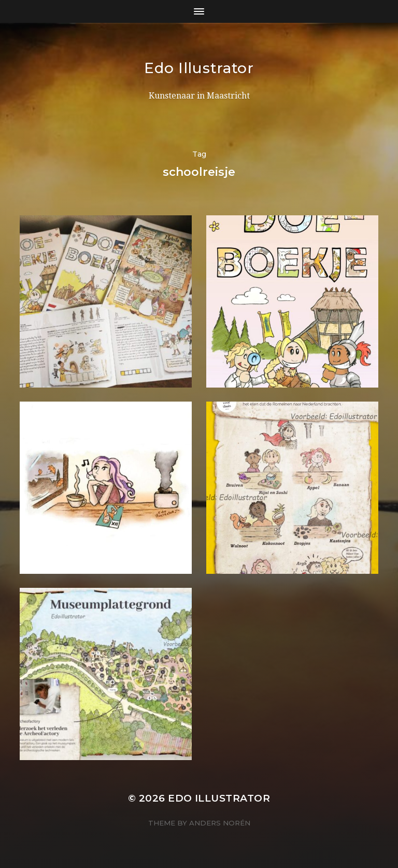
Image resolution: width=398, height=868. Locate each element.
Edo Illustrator (199, 68)
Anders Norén (220, 823)
